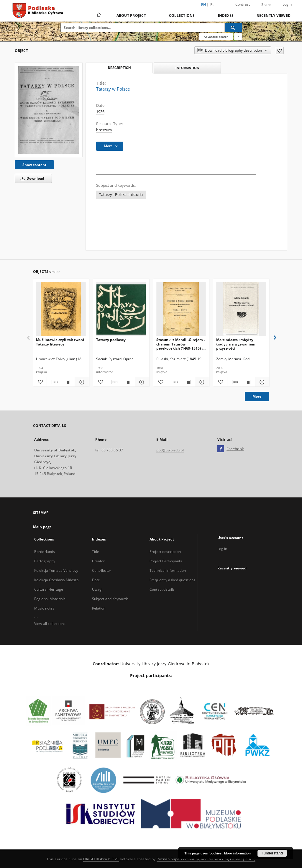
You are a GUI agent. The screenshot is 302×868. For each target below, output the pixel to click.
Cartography (45, 561)
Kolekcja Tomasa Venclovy (56, 570)
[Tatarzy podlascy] (121, 309)
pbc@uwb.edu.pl (170, 450)
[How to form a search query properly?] (238, 37)
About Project (131, 15)
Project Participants (166, 561)
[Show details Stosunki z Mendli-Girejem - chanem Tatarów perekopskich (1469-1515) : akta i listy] (201, 382)
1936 (100, 112)
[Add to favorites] (280, 50)
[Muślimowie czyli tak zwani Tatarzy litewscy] (61, 309)
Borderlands (45, 552)
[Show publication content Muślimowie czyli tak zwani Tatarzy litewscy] (68, 382)
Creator (99, 561)
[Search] (233, 27)
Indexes (226, 15)
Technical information (168, 570)
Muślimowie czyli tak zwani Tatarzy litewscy (60, 342)
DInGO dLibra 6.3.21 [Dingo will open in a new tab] (101, 859)
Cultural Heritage (49, 589)
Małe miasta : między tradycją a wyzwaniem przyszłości (236, 344)
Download (31, 178)
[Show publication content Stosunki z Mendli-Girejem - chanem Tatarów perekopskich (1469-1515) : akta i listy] (188, 382)
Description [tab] (119, 68)
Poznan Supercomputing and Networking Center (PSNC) (206, 859)
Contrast (243, 4)
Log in (222, 549)
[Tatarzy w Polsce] (49, 110)
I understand (272, 853)
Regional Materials (50, 599)
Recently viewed (274, 15)
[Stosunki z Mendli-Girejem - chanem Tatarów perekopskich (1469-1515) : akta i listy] (181, 309)
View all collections (50, 624)
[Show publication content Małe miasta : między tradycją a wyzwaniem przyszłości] (248, 382)
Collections (182, 15)
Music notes (44, 608)
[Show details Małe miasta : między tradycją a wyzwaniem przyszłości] (261, 382)
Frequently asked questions (172, 580)
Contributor (102, 570)
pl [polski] (212, 5)
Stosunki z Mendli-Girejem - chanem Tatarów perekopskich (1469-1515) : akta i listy (181, 344)
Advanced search (216, 37)
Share (266, 5)
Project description (165, 552)
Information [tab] (187, 68)
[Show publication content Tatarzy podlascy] (128, 382)
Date (96, 580)
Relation (99, 608)
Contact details (162, 589)
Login (287, 4)
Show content (34, 165)
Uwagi (97, 589)
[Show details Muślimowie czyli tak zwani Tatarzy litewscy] (81, 382)
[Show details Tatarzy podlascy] (141, 382)
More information (237, 853)
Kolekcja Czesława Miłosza (56, 580)
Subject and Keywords (110, 599)
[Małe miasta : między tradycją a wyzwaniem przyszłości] (241, 309)
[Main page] (98, 15)
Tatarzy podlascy (111, 340)
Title (96, 552)
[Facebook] (221, 449)
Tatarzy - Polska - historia (121, 195)
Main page (42, 527)
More (257, 396)
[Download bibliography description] (54, 382)
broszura (104, 130)
